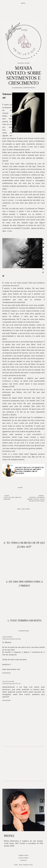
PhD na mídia (23, 858)
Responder (7, 673)
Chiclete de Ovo (8, 681)
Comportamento (29, 88)
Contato (23, 860)
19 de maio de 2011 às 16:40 (12, 639)
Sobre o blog (23, 855)
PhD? (16, 865)
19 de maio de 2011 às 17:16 (11, 684)
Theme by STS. (28, 865)
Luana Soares (7, 637)
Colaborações (17, 88)
